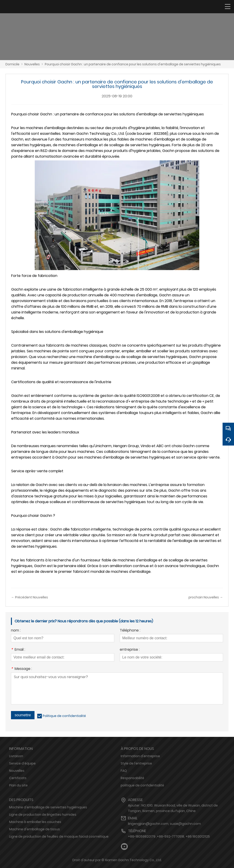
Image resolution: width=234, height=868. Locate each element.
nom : (16, 631)
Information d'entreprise (140, 756)
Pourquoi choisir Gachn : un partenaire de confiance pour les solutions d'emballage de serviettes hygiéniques (133, 64)
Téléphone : (130, 631)
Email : (18, 650)
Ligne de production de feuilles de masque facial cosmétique (59, 836)
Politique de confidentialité (64, 716)
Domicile (12, 64)
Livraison (16, 756)
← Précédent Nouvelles (30, 597)
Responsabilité (132, 778)
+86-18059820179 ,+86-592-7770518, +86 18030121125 (169, 836)
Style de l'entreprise (136, 763)
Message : (21, 669)
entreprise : (130, 650)
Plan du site (18, 785)
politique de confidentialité (142, 785)
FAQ (124, 771)
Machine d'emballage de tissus (35, 829)
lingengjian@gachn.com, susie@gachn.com (164, 824)
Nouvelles (32, 64)
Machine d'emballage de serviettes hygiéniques (48, 807)
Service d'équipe (22, 763)
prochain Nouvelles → (206, 597)
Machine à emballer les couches (35, 822)
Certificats (18, 778)
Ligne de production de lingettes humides (43, 815)
